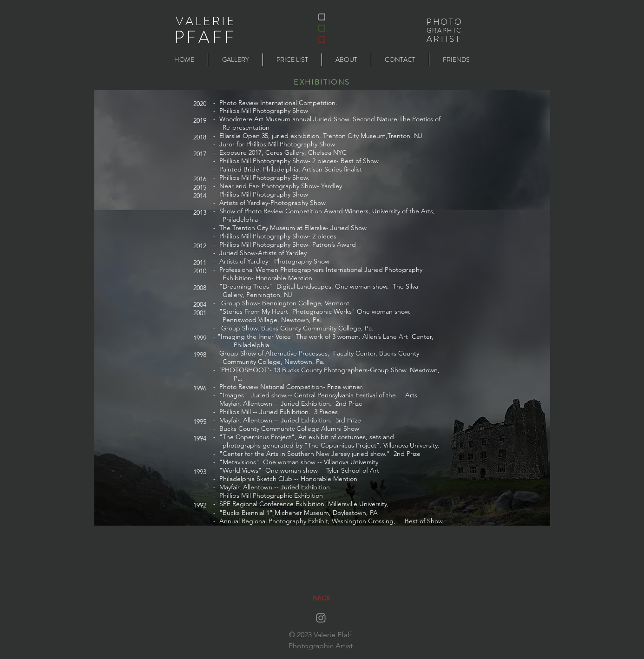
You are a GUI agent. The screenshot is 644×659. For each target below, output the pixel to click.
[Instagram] (321, 618)
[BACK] (322, 598)
